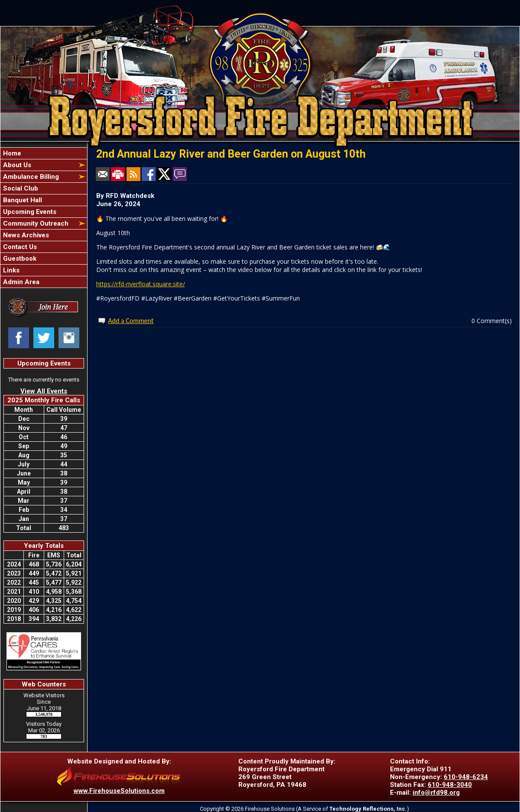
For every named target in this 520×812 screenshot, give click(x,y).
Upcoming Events (29, 212)
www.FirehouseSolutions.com (119, 791)
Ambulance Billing (30, 177)
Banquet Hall (22, 200)
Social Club (20, 188)
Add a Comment (131, 321)
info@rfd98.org (436, 793)
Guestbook (19, 259)
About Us (16, 165)
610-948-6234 (466, 777)
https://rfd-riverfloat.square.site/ (141, 284)
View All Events (44, 391)
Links (10, 270)
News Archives (25, 235)
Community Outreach (35, 223)
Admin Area (20, 282)
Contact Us (19, 247)
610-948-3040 (450, 785)
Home (11, 153)
